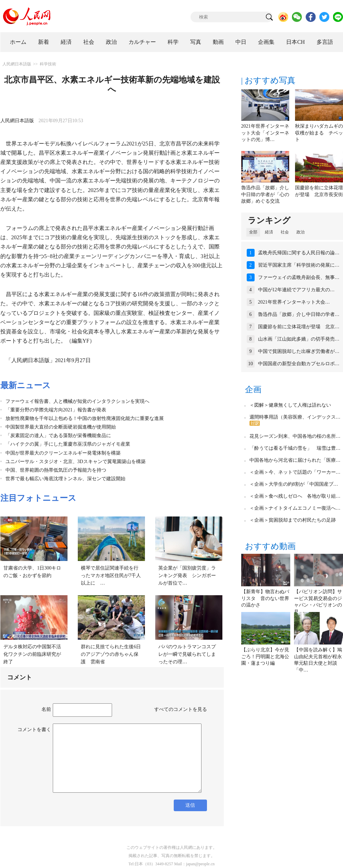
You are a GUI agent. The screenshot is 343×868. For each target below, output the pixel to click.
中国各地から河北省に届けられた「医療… (295, 460)
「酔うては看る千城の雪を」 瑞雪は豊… (295, 448)
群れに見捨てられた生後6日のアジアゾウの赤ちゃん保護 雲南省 (111, 654)
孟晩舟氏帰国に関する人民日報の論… (299, 253)
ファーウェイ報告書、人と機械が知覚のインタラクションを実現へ (77, 401)
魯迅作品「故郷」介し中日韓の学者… (299, 314)
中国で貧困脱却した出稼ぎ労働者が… (299, 351)
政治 (111, 42)
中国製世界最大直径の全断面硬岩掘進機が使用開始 (61, 427)
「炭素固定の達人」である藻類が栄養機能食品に (58, 436)
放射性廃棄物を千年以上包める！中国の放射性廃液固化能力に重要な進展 (85, 418)
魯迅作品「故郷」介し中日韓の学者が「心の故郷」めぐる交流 (265, 194)
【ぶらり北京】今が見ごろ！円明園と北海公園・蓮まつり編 (265, 656)
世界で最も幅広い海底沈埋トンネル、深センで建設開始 (65, 479)
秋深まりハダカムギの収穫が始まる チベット (319, 133)
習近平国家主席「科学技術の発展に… (299, 265)
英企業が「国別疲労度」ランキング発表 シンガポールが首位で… (187, 575)
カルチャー (142, 42)
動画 (218, 42)
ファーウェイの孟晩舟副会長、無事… (299, 277)
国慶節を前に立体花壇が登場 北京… (299, 327)
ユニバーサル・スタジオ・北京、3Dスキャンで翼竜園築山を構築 (76, 462)
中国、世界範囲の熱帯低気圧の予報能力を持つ (56, 470)
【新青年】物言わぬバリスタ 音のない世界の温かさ (265, 598)
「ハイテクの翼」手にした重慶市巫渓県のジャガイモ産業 (68, 444)
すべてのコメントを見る (181, 709)
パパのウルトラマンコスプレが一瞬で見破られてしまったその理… (187, 654)
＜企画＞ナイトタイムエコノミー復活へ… (295, 508)
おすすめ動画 (270, 546)
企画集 (266, 42)
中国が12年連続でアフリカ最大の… (296, 290)
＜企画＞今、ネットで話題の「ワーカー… (295, 472)
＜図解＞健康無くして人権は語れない (290, 405)
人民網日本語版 (17, 64)
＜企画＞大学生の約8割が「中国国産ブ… (294, 484)
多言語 (325, 42)
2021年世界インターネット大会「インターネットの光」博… (265, 133)
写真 (196, 42)
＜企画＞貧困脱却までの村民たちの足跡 (293, 520)
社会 (89, 42)
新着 (44, 42)
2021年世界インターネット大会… (294, 302)
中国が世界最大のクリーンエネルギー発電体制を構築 (63, 453)
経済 (66, 42)
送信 (190, 805)
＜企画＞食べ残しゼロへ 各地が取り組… (295, 496)
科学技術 (48, 64)
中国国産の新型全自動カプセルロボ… (299, 364)
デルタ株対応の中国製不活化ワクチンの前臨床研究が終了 (32, 654)
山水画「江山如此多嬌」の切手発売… (299, 339)
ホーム (18, 42)
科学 (173, 42)
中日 (241, 42)
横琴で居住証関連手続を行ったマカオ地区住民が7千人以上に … (111, 575)
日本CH (295, 42)
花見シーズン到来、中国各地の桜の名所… (295, 436)
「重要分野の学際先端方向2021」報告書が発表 (56, 410)
